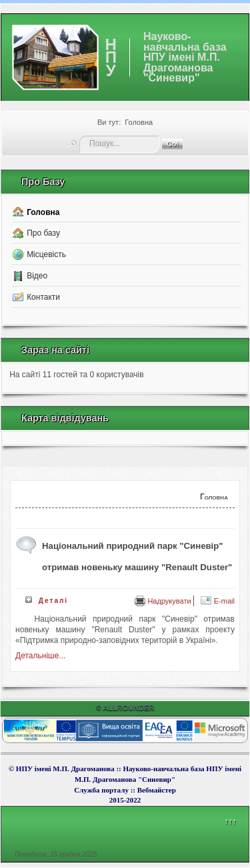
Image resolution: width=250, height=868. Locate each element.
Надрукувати (163, 601)
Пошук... (80, 136)
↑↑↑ (230, 821)
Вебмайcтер (157, 790)
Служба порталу (102, 790)
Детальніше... (40, 656)
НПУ (111, 57)
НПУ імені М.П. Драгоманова (65, 769)
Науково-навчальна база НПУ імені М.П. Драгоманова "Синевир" (185, 57)
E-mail (218, 601)
